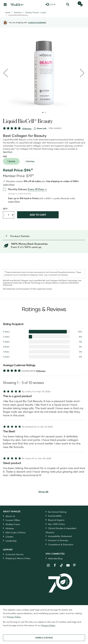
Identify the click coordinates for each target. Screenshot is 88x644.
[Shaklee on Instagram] (48, 565)
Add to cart (38, 215)
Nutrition (18, 12)
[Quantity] (9, 215)
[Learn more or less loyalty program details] (14, 201)
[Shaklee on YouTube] (68, 565)
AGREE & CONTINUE (44, 638)
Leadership (11, 541)
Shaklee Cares (13, 524)
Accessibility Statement (60, 536)
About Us (10, 516)
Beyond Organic (56, 520)
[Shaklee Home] (17, 4)
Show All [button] (43, 492)
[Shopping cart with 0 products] (80, 4)
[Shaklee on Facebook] (55, 565)
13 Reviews (27, 129)
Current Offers (13, 520)
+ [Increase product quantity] (13, 215)
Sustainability (55, 516)
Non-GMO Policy (56, 524)
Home (8, 12)
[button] (44, 236)
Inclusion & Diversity (58, 540)
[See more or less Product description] (8, 152)
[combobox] (37, 189)
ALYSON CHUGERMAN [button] (37, 22)
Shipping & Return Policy (18, 558)
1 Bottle (11, 161)
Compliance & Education (61, 544)
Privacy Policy (14, 617)
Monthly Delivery (15, 189)
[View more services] (40, 128)
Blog (55, 558)
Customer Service (14, 554)
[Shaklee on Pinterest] (74, 565)
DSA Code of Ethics (16, 532)
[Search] (68, 4)
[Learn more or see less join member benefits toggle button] (9, 185)
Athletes (10, 528)
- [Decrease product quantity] (4, 215)
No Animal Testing (57, 512)
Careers (9, 537)
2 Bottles (30, 161)
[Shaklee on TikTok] (61, 564)
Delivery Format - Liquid (36, 12)
